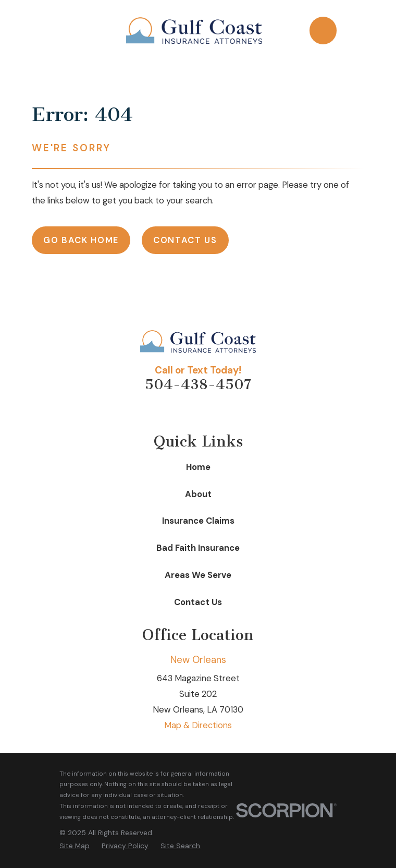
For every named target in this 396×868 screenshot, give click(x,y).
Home (198, 467)
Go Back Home (81, 240)
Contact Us (185, 240)
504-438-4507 (198, 384)
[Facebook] (186, 411)
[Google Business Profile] (233, 411)
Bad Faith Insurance (198, 548)
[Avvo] (163, 411)
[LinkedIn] (210, 411)
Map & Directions (198, 725)
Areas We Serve (198, 575)
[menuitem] (75, 846)
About (198, 494)
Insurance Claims (198, 521)
